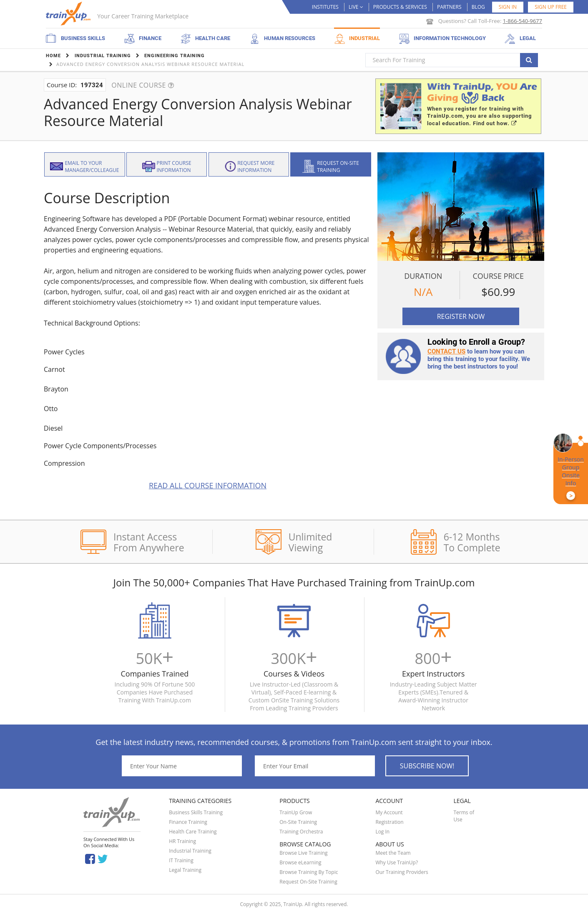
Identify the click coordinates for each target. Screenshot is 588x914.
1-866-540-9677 (523, 21)
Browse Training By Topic (309, 872)
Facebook (90, 858)
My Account (389, 812)
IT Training (181, 860)
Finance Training (188, 822)
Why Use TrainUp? (397, 862)
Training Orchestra (301, 832)
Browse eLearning (300, 862)
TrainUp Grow (296, 812)
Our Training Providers (402, 872)
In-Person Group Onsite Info (571, 478)
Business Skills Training (196, 812)
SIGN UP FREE (551, 7)
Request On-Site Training (308, 882)
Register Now (461, 316)
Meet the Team (393, 853)
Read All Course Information (208, 485)
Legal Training (185, 870)
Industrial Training (190, 851)
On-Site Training (298, 822)
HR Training (182, 841)
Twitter (104, 858)
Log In (382, 832)
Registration (389, 822)
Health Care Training (193, 832)
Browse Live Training (303, 853)
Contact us (446, 351)
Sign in (508, 7)
